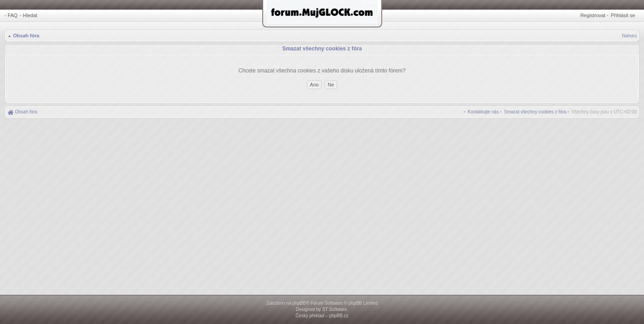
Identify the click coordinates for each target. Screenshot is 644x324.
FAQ (13, 15)
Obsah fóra (26, 36)
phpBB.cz (339, 316)
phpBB (299, 303)
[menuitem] (535, 112)
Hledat (30, 15)
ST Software (335, 309)
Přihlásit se (623, 15)
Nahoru (629, 36)
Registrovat (593, 15)
